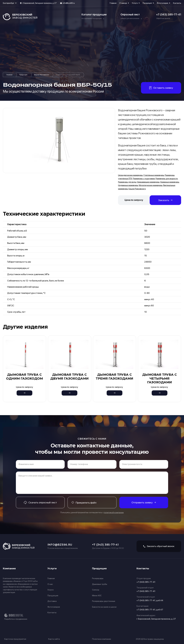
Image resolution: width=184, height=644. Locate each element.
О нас (50, 584)
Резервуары (98, 578)
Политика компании (102, 639)
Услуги (135, 3)
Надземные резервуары (128, 185)
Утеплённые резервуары (154, 175)
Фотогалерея (162, 3)
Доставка (52, 601)
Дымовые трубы (100, 584)
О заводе (123, 3)
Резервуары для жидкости (167, 179)
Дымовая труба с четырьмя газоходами (160, 378)
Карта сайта (54, 639)
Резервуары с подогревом (144, 179)
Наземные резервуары (170, 182)
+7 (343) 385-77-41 (169, 14)
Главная (113, 3)
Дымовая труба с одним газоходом (24, 376)
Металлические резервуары (151, 185)
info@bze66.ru (69, 3)
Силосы (96, 590)
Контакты (177, 3)
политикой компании (114, 512)
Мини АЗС (97, 595)
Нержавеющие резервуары (148, 182)
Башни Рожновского (42, 75)
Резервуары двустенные (104, 601)
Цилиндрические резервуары (130, 175)
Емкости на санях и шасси (104, 607)
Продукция (147, 3)
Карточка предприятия (15, 639)
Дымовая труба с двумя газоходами (69, 376)
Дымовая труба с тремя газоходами (114, 376)
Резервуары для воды (127, 182)
